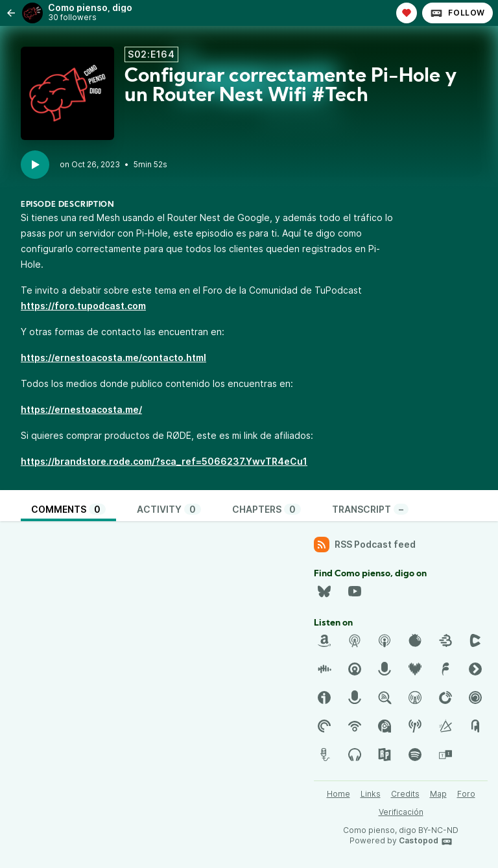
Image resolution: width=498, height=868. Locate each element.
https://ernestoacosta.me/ (81, 409)
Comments (68, 509)
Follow (457, 13)
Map (438, 794)
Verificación (401, 812)
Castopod (426, 841)
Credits (405, 794)
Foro (466, 794)
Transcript (370, 509)
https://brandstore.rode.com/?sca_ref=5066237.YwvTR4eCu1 (164, 461)
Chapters (267, 509)
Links (371, 794)
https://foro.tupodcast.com (83, 306)
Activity (169, 509)
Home (338, 794)
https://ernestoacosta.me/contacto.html (113, 358)
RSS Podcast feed (365, 545)
